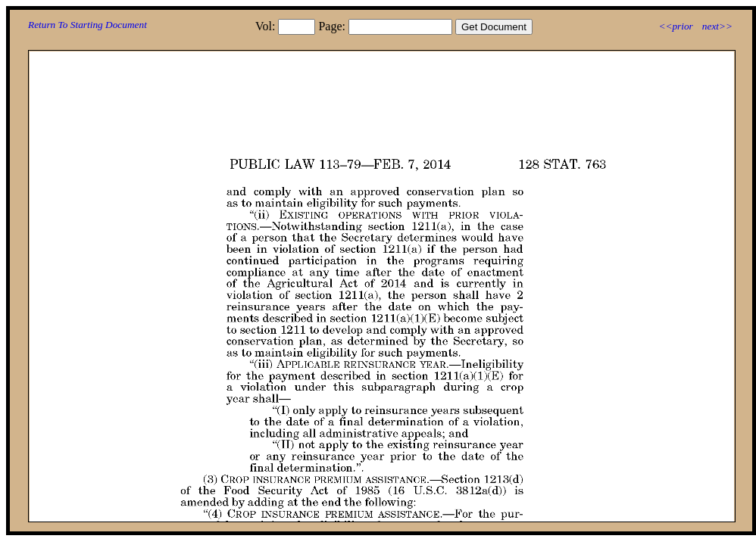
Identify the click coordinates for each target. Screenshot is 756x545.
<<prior (675, 26)
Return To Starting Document (87, 25)
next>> (717, 26)
